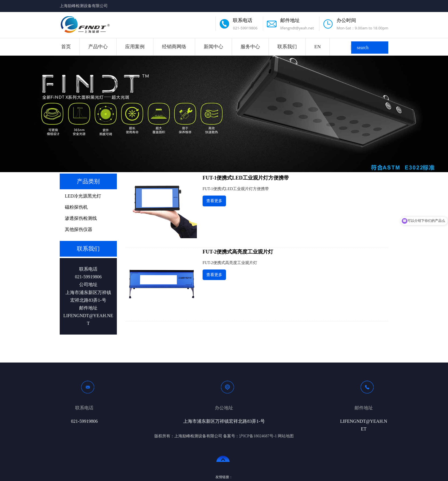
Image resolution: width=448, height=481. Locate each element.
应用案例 (135, 47)
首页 (66, 47)
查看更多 (214, 201)
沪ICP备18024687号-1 (258, 436)
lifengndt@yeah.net (297, 28)
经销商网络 (174, 47)
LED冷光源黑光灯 (83, 196)
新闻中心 (213, 47)
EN (318, 47)
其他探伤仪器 (79, 229)
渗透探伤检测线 (81, 218)
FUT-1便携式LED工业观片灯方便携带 (246, 178)
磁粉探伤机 (76, 207)
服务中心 (250, 47)
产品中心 (98, 47)
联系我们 (287, 47)
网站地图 (286, 436)
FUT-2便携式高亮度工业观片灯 (238, 252)
